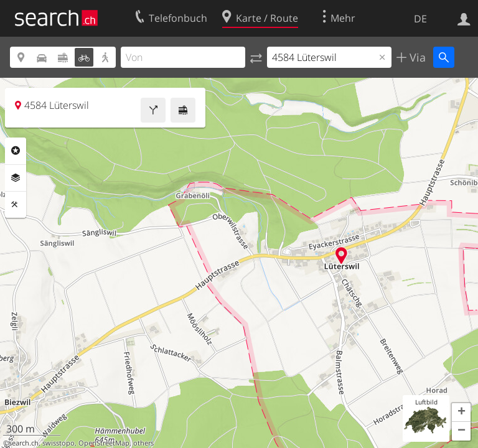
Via (416, 57)
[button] (461, 413)
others (143, 443)
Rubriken (16, 151)
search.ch (24, 443)
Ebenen (16, 178)
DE (420, 19)
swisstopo (59, 443)
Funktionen (16, 205)
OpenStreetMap (104, 443)
